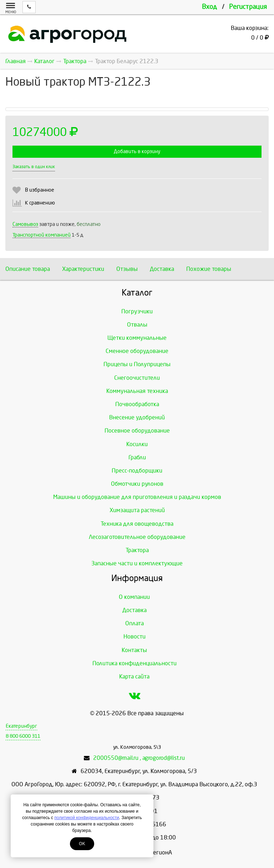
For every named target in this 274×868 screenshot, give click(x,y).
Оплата (135, 623)
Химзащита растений (137, 510)
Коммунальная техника (137, 391)
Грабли (137, 457)
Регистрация (248, 7)
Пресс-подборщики (137, 471)
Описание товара (28, 269)
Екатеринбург (21, 726)
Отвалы (137, 325)
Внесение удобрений (137, 417)
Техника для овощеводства (137, 524)
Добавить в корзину (137, 152)
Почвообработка (137, 404)
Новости (135, 637)
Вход (209, 7)
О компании (134, 597)
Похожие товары (209, 269)
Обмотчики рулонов (137, 484)
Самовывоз (25, 224)
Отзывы (127, 269)
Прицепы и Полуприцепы (137, 364)
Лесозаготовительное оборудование (137, 537)
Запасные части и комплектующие (137, 563)
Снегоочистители (137, 378)
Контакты (134, 650)
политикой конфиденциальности (87, 818)
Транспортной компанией (42, 235)
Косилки (137, 444)
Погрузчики (137, 311)
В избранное (40, 190)
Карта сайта (134, 677)
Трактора (137, 550)
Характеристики (83, 269)
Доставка (162, 269)
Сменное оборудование (137, 351)
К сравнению (40, 203)
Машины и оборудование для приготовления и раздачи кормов (137, 497)
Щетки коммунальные (137, 338)
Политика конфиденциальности (135, 663)
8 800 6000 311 (23, 736)
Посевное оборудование (137, 431)
